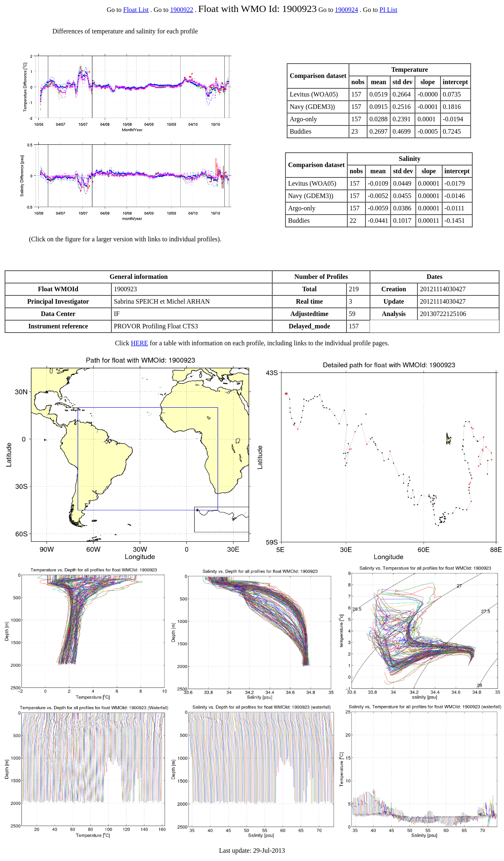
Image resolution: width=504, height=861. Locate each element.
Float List (136, 10)
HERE (139, 343)
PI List (388, 10)
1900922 (182, 10)
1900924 (346, 10)
